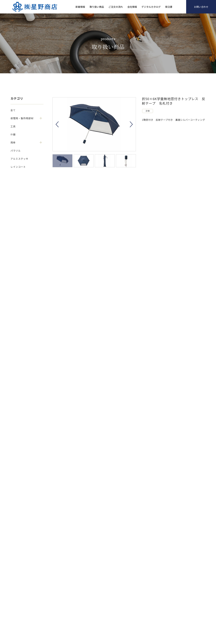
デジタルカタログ (151, 7)
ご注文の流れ (116, 7)
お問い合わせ (201, 7)
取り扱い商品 (97, 7)
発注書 (169, 7)
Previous (57, 124)
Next (131, 124)
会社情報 (132, 7)
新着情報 (80, 7)
